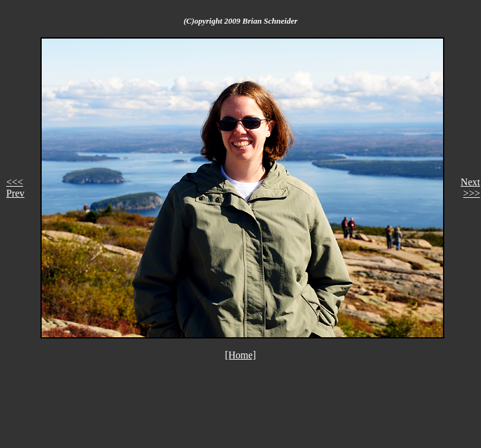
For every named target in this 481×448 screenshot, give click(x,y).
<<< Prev (15, 188)
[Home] (241, 355)
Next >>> (470, 188)
